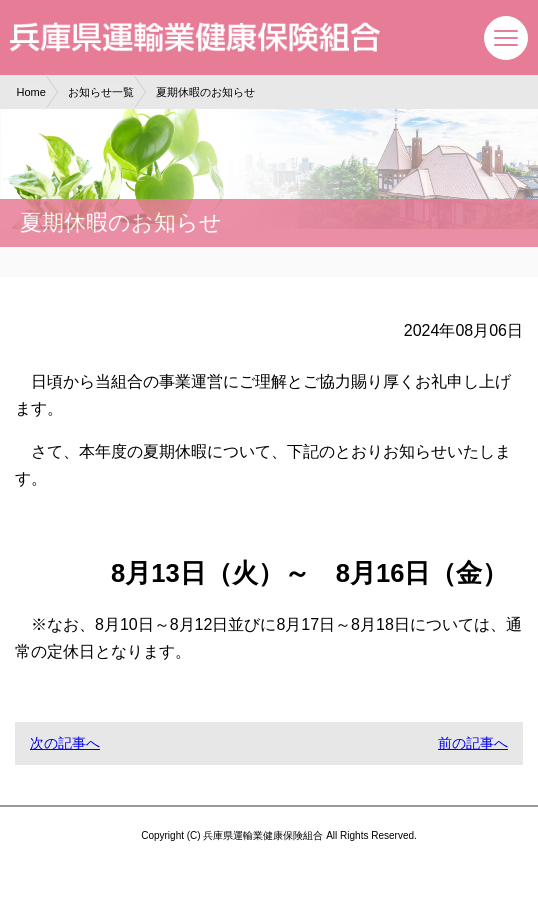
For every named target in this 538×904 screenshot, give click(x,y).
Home (31, 92)
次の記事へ (65, 743)
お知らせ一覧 (101, 92)
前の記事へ (473, 743)
